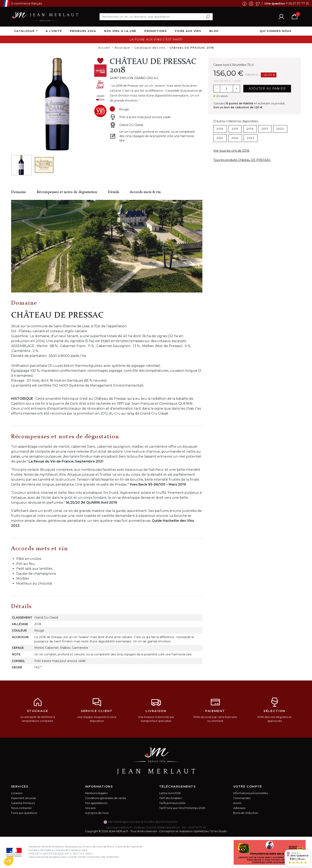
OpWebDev (201, 831)
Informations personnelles (251, 793)
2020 (280, 129)
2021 (220, 138)
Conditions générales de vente (106, 798)
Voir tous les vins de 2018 (231, 151)
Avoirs (237, 803)
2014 (220, 129)
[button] (9, 861)
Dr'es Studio (219, 831)
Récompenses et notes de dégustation (67, 192)
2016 (250, 129)
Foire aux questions (24, 813)
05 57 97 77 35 (299, 3)
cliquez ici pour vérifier (193, 822)
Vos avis (90, 808)
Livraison (17, 793)
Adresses (239, 808)
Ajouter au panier (267, 89)
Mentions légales (96, 793)
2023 (251, 138)
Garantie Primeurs (23, 803)
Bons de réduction (246, 813)
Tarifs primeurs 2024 (172, 803)
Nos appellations (96, 803)
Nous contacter (21, 808)
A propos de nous (97, 813)
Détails (113, 192)
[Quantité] (226, 89)
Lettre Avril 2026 (170, 793)
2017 (265, 129)
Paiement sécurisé (24, 798)
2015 (235, 129)
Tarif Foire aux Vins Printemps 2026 (182, 808)
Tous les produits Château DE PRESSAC (242, 160)
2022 (235, 138)
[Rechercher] (156, 17)
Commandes (242, 798)
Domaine (19, 192)
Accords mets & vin (145, 192)
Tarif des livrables (170, 798)
